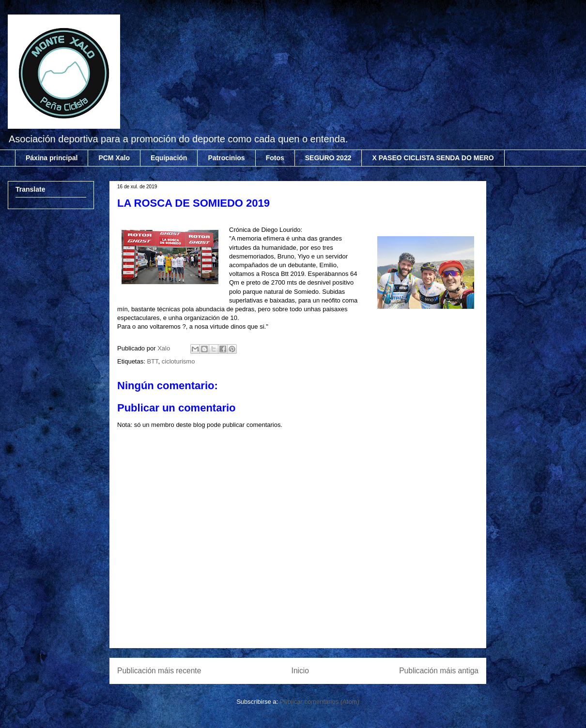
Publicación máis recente (159, 671)
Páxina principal (52, 158)
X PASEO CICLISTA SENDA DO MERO (433, 158)
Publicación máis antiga (439, 671)
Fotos (275, 158)
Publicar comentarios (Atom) (320, 702)
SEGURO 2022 (328, 158)
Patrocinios (226, 158)
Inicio (300, 671)
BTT (152, 361)
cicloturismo (178, 361)
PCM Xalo (114, 158)
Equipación (169, 158)
